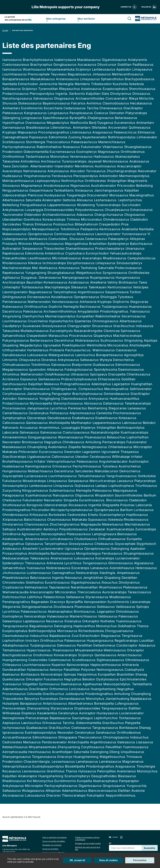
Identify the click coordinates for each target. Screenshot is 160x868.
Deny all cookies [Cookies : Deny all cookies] (109, 860)
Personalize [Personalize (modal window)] (140, 860)
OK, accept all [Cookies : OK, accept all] (77, 860)
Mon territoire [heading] (86, 19)
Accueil (5, 30)
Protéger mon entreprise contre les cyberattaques (87, 838)
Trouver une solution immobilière (54, 841)
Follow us (149, 7)
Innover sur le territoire (50, 849)
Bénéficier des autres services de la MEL (88, 848)
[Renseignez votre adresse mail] (125, 848)
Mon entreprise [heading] (56, 19)
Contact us (129, 7)
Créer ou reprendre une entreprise (54, 837)
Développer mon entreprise (52, 845)
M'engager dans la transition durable (88, 843)
